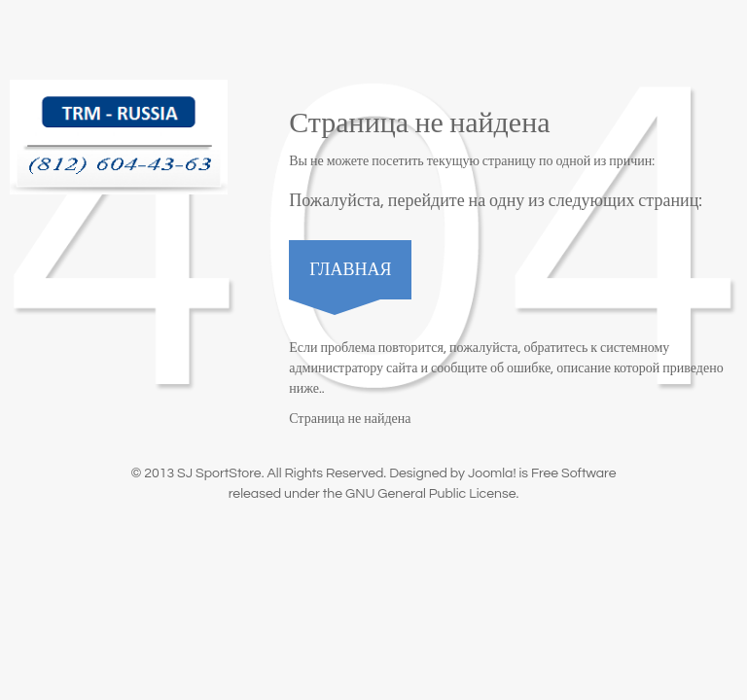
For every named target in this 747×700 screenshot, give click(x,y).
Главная (350, 270)
